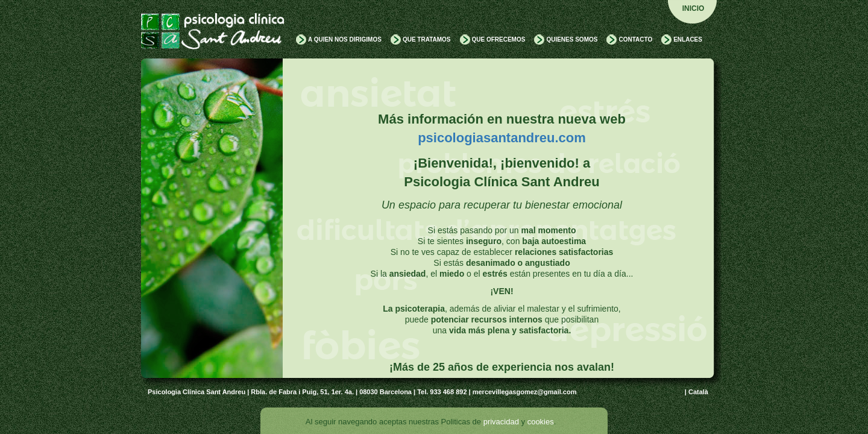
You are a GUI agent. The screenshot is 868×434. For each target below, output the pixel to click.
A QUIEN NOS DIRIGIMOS (345, 39)
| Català (697, 392)
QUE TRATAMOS (427, 39)
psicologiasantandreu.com (502, 138)
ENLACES (688, 39)
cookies (541, 422)
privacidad (501, 422)
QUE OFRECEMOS (499, 39)
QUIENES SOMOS (572, 39)
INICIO (693, 8)
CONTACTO (635, 39)
